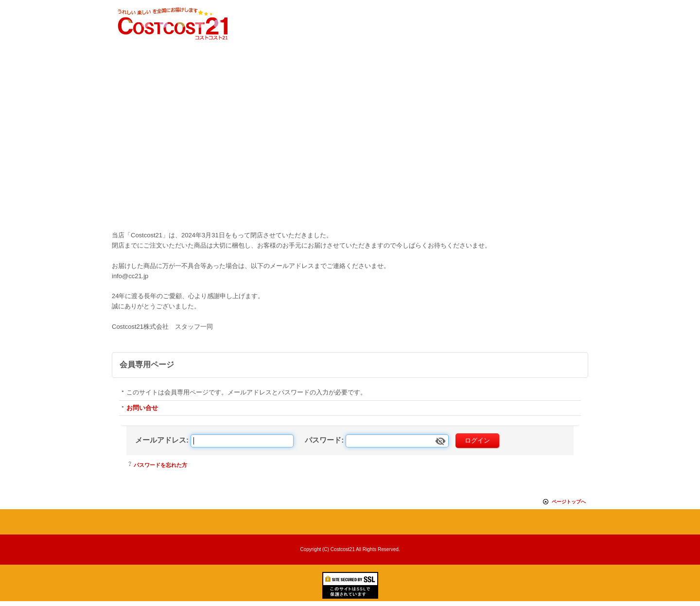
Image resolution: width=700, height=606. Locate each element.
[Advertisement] (350, 155)
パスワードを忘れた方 (160, 465)
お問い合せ (142, 408)
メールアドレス (161, 440)
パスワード (323, 440)
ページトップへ (569, 502)
